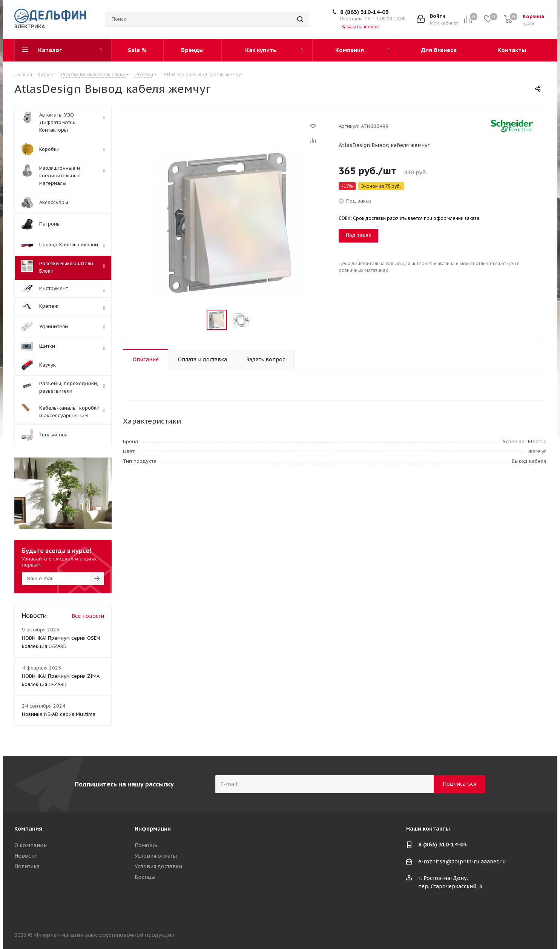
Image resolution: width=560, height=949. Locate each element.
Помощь (146, 845)
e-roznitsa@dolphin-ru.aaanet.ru (462, 861)
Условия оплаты (156, 856)
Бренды (145, 877)
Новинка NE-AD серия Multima (59, 714)
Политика (27, 866)
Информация (153, 829)
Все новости (88, 616)
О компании (31, 845)
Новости (25, 856)
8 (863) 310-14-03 (364, 12)
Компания (28, 829)
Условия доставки (158, 866)
